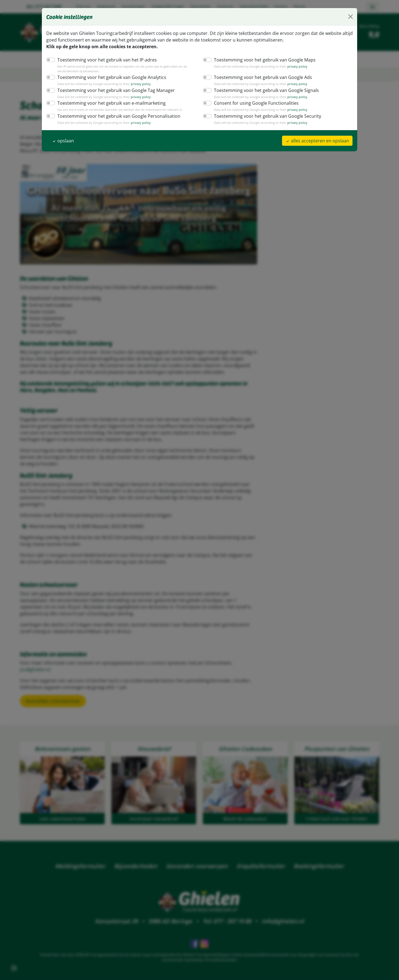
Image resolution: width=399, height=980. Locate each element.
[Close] (351, 17)
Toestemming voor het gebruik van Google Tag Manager (112, 90)
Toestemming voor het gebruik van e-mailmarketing (108, 103)
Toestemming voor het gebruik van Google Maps (262, 60)
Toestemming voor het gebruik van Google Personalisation (115, 116)
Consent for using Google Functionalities (254, 103)
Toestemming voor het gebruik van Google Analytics (108, 77)
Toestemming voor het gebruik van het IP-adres (104, 60)
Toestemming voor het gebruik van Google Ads (260, 77)
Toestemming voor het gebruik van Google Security (264, 116)
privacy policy (291, 66)
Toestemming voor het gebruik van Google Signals (264, 90)
